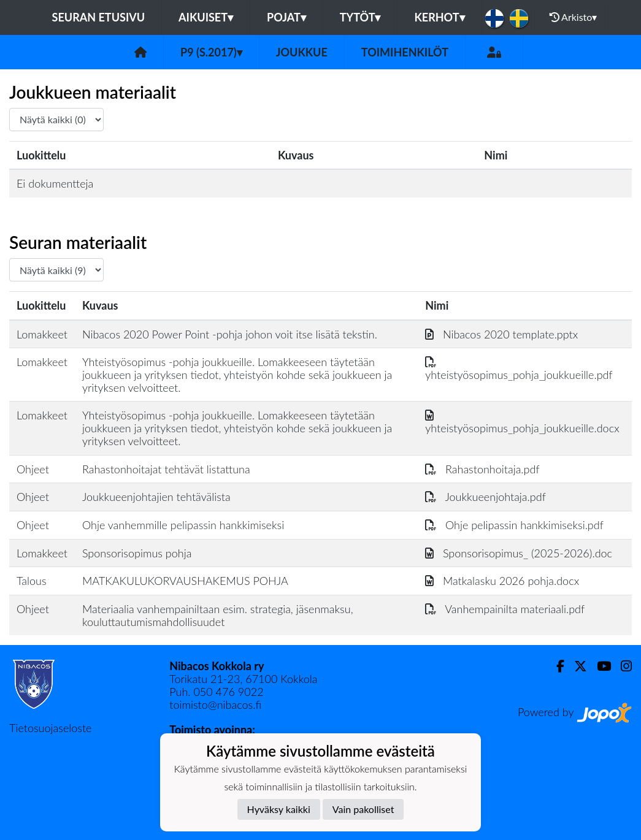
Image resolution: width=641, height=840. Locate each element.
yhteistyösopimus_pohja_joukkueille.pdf (519, 368)
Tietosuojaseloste (50, 728)
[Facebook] (555, 666)
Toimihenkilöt (405, 52)
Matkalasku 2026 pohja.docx (502, 581)
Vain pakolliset (363, 809)
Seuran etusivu (99, 17)
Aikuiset (206, 17)
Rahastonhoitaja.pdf (482, 469)
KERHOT (439, 17)
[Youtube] (599, 666)
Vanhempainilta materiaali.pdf (505, 609)
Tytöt (360, 17)
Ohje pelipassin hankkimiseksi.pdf (514, 525)
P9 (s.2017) (211, 52)
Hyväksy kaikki (279, 809)
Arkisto (574, 17)
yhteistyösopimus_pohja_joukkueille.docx (522, 422)
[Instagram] (621, 666)
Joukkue (302, 52)
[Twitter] (576, 666)
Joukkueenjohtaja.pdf (485, 497)
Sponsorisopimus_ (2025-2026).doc (519, 553)
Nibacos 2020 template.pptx (501, 334)
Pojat (286, 17)
